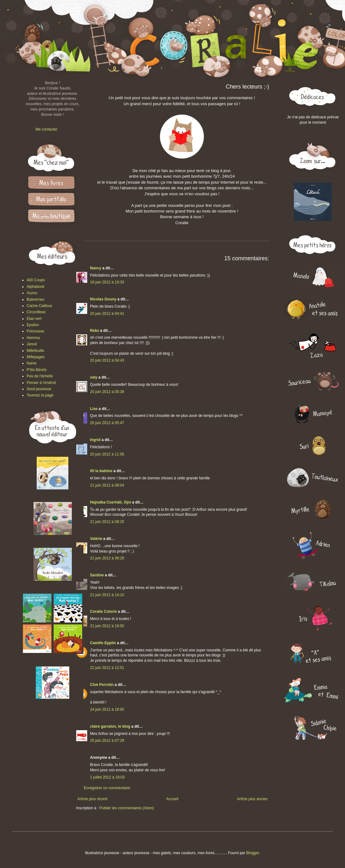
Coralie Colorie (103, 612)
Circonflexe (36, 312)
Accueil (172, 799)
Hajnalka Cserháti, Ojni (111, 502)
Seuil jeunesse (39, 389)
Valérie (96, 539)
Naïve (32, 363)
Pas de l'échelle (40, 376)
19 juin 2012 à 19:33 (107, 282)
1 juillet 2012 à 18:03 (107, 777)
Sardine (97, 575)
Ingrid (95, 440)
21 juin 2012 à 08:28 (107, 558)
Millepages (36, 357)
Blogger (253, 853)
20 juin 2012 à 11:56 (107, 454)
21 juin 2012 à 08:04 (107, 485)
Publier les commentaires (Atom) (127, 808)
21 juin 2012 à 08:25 (107, 522)
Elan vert (34, 319)
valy (94, 377)
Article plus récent (92, 799)
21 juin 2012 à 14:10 (107, 595)
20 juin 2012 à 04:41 (107, 314)
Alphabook (36, 287)
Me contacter (46, 129)
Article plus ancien (252, 799)
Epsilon (33, 325)
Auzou (32, 293)
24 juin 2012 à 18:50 (107, 709)
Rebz (95, 331)
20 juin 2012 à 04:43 (107, 360)
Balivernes (35, 299)
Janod (32, 344)
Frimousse (35, 331)
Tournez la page (40, 395)
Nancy (96, 268)
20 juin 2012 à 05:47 (107, 423)
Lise (94, 409)
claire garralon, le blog (110, 726)
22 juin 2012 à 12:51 (107, 668)
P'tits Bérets (37, 370)
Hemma (33, 338)
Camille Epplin (103, 643)
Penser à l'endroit (41, 383)
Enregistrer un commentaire (107, 788)
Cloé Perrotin (102, 685)
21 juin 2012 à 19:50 (107, 626)
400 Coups (36, 280)
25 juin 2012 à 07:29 (107, 741)
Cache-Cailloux (39, 306)
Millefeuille (35, 351)
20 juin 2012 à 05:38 (107, 392)
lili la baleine (101, 471)
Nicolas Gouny (103, 299)
